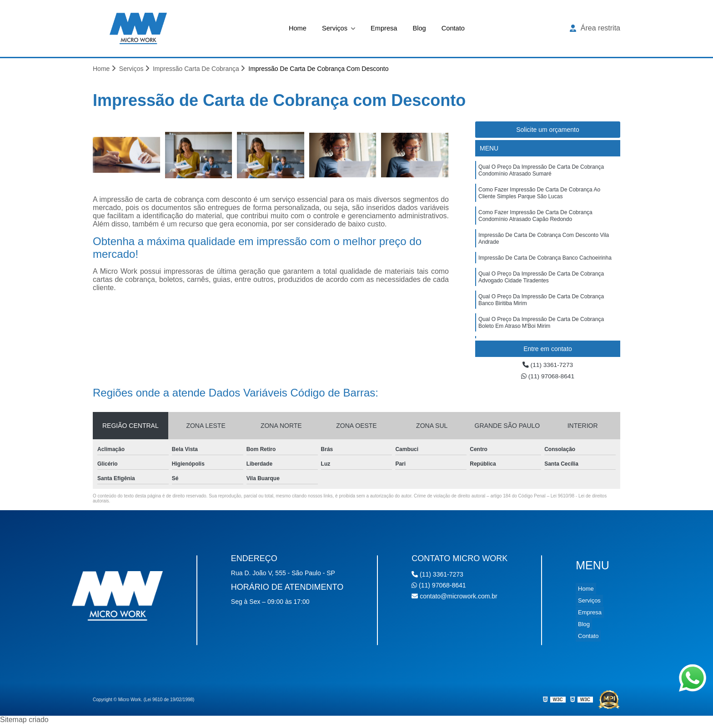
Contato (457, 28)
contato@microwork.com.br (454, 600)
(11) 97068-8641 (548, 379)
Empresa (384, 28)
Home (294, 28)
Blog (422, 28)
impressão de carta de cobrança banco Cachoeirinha (545, 271)
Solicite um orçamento (548, 131)
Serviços (333, 28)
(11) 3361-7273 (548, 367)
